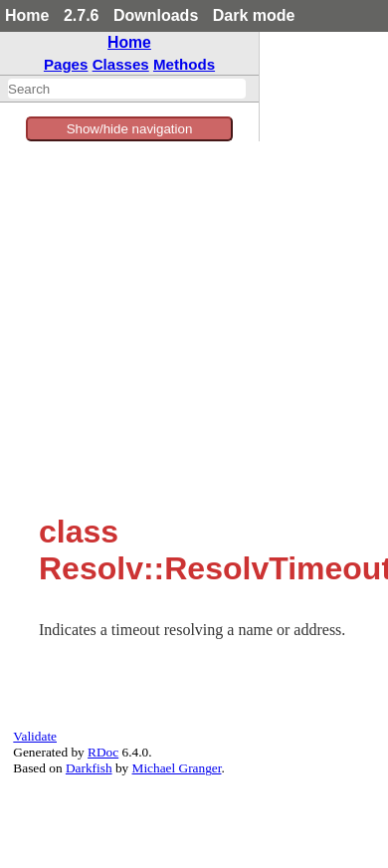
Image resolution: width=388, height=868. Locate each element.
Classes (121, 64)
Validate (35, 736)
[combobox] (127, 89)
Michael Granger (177, 768)
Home (27, 15)
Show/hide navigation (130, 129)
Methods (184, 64)
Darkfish (89, 768)
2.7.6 (82, 15)
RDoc (103, 752)
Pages (66, 64)
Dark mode (254, 15)
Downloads (156, 15)
